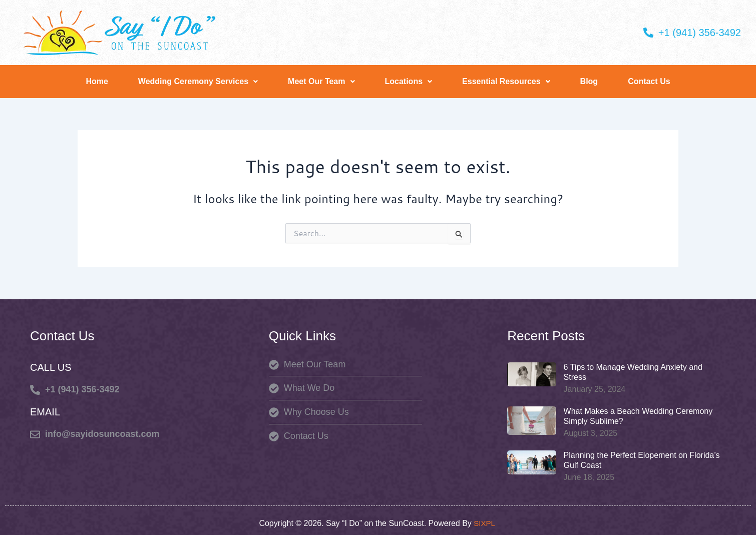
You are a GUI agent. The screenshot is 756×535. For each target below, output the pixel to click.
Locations (409, 81)
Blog (589, 81)
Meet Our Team (321, 81)
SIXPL (485, 523)
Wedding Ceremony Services (198, 81)
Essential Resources (506, 81)
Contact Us (649, 81)
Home (97, 81)
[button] (198, 82)
